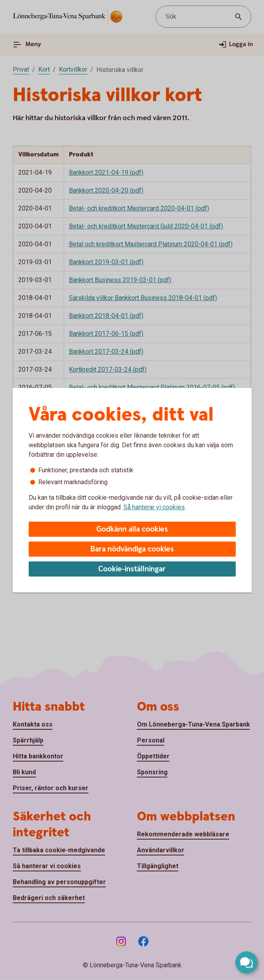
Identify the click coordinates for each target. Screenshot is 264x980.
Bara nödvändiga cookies (132, 549)
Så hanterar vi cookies (154, 507)
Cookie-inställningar (132, 569)
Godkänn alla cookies (132, 529)
